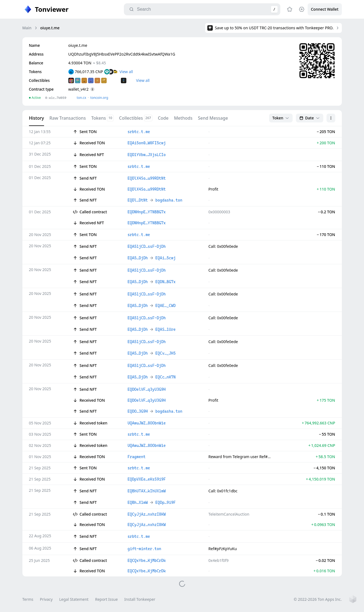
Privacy (46, 599)
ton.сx (82, 98)
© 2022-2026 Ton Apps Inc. (318, 599)
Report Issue (107, 599)
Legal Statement (74, 599)
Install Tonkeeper (140, 599)
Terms (28, 599)
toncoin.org (99, 98)
